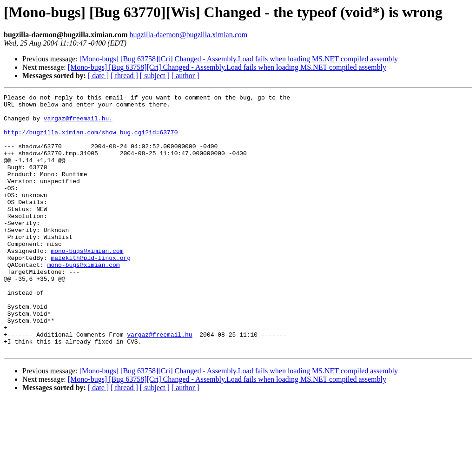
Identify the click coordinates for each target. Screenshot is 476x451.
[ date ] (98, 76)
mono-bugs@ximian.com (87, 283)
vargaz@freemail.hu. (78, 124)
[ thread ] (124, 76)
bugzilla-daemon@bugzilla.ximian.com (188, 35)
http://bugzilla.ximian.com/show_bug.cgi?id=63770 (91, 140)
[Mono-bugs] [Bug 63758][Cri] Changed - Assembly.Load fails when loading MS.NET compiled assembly (239, 59)
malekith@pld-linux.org (91, 291)
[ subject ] (155, 76)
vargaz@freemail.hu (159, 383)
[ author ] (185, 76)
